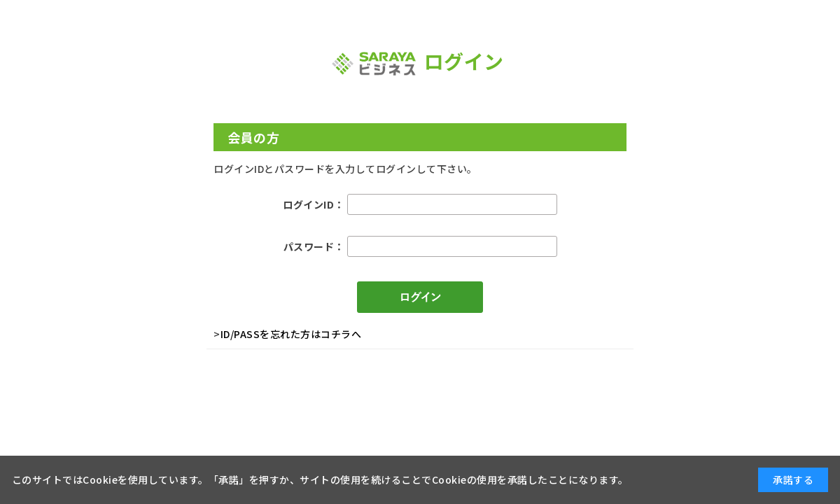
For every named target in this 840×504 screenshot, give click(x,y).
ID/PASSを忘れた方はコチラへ (291, 334)
